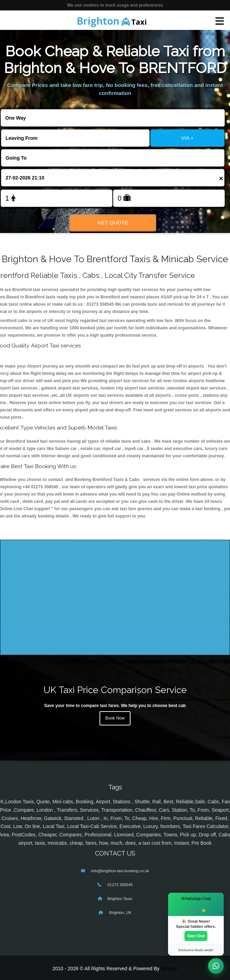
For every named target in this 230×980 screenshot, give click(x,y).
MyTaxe (169, 969)
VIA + (187, 138)
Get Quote (113, 222)
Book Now (115, 718)
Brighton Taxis (120, 899)
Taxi (112, 21)
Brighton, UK (120, 913)
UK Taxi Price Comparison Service (115, 690)
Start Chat (196, 936)
